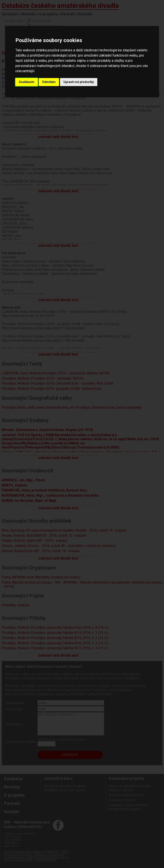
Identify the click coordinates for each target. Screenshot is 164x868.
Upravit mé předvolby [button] (79, 82)
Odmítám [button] (49, 82)
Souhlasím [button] (27, 82)
